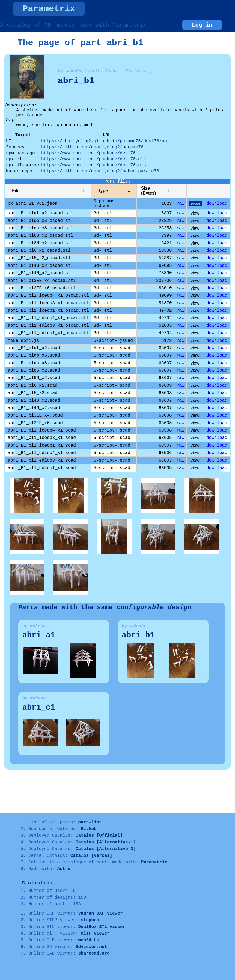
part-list (90, 822)
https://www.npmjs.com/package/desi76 (88, 153)
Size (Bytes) (148, 191)
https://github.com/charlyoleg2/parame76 (92, 147)
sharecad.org (94, 953)
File (16, 191)
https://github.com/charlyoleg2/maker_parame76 (100, 171)
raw (180, 204)
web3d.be (89, 940)
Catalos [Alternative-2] (106, 849)
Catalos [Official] (99, 836)
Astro (64, 869)
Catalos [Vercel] (91, 856)
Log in (202, 25)
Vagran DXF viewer (100, 913)
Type (103, 191)
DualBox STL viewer (102, 927)
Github (89, 829)
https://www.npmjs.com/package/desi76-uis (94, 165)
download (217, 204)
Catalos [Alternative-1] (106, 842)
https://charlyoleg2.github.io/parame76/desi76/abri (107, 141)
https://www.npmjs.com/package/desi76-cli (94, 159)
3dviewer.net (91, 947)
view (195, 203)
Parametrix (49, 9)
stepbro (90, 920)
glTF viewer (95, 933)
